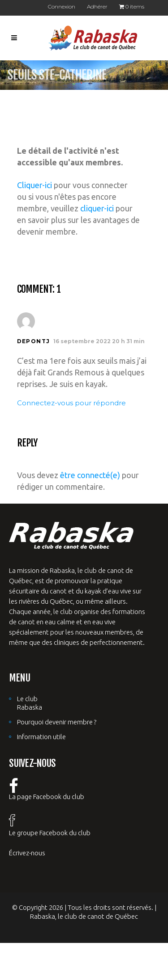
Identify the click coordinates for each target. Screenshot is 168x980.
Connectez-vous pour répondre (71, 403)
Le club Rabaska (30, 703)
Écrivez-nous (27, 853)
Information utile (41, 737)
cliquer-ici (97, 208)
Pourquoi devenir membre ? (57, 722)
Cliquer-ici (34, 185)
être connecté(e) (90, 475)
